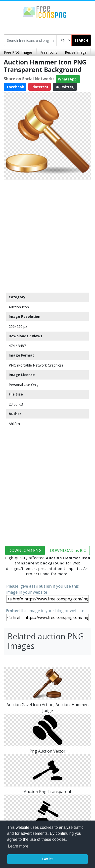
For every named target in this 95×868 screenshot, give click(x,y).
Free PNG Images (18, 52)
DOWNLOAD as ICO (68, 550)
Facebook (15, 87)
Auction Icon (19, 307)
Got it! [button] (47, 859)
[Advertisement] (47, 235)
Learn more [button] (18, 846)
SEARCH (81, 40)
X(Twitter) (65, 87)
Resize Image (76, 52)
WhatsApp (68, 79)
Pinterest (40, 87)
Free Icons (49, 52)
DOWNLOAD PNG (25, 550)
